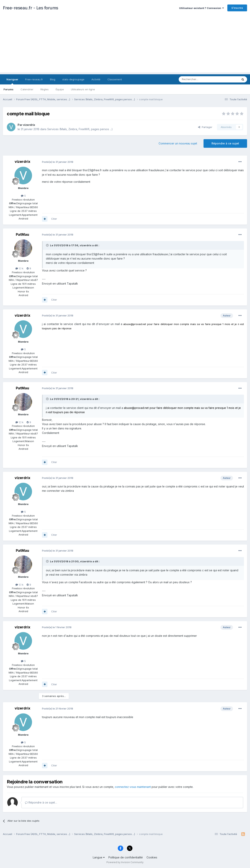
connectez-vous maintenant (133, 787)
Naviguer (12, 81)
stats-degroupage (73, 79)
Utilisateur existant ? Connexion (201, 8)
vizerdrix (29, 125)
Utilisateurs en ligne (83, 89)
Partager (205, 127)
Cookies (152, 857)
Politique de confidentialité (126, 857)
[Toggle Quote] (48, 245)
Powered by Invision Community (125, 862)
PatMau (22, 234)
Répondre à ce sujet (225, 143)
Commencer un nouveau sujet (178, 143)
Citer (54, 219)
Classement (115, 79)
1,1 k (19, 268)
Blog (53, 79)
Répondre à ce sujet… (41, 802)
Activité (96, 79)
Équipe (60, 89)
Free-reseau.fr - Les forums (31, 8)
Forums (8, 89)
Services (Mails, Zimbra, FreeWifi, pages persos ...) (80, 129)
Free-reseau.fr (34, 79)
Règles (45, 89)
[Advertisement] (125, 45)
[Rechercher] (200, 79)
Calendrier (27, 89)
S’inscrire (237, 8)
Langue (99, 857)
